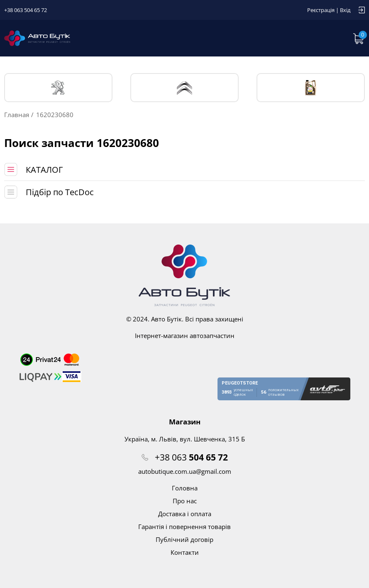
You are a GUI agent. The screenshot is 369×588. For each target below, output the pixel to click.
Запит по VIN (263, 38)
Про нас (185, 501)
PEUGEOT (58, 88)
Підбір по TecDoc (60, 192)
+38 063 (191, 457)
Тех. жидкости (311, 88)
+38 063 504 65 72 (26, 10)
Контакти (185, 552)
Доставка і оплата (185, 514)
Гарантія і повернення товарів (184, 527)
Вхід (345, 10)
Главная (17, 115)
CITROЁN (184, 88)
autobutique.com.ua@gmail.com (185, 471)
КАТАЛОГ (44, 170)
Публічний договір (184, 539)
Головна (185, 488)
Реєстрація (321, 10)
